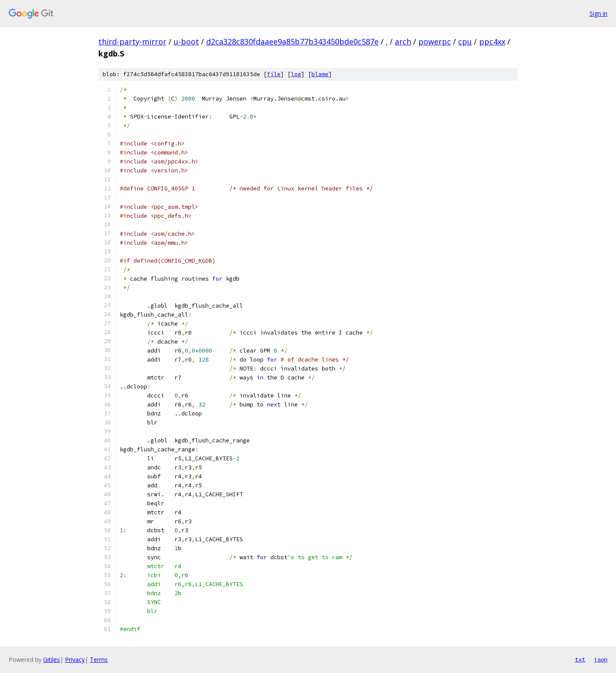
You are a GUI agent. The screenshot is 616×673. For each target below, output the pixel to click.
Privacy (75, 660)
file (274, 74)
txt (580, 659)
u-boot (186, 42)
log (296, 74)
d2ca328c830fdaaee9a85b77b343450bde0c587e (292, 42)
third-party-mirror (132, 42)
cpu (465, 42)
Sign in (598, 13)
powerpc (435, 42)
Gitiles (52, 660)
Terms (99, 660)
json (601, 659)
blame (320, 74)
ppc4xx (492, 42)
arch (403, 42)
